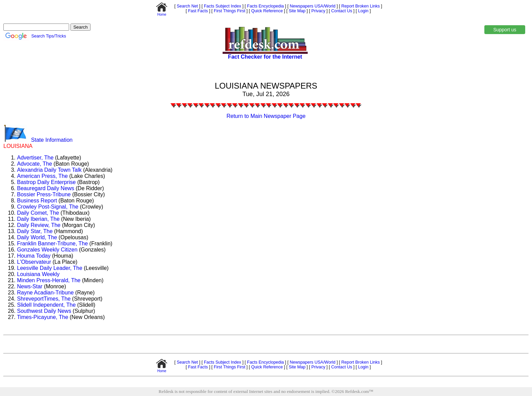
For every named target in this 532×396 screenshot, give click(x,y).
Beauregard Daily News (46, 188)
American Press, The (42, 176)
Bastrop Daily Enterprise (46, 182)
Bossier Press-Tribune (44, 194)
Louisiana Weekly (38, 274)
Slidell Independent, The (46, 305)
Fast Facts (197, 11)
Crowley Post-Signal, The (48, 207)
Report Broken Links (360, 6)
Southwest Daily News (44, 311)
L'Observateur (34, 262)
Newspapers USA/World (312, 6)
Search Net (187, 6)
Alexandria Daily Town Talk (49, 170)
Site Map (297, 11)
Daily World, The (37, 237)
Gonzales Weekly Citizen (47, 250)
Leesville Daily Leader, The (50, 268)
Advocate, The (35, 164)
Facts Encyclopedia (265, 6)
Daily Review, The (39, 225)
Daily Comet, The (38, 213)
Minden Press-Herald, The (49, 280)
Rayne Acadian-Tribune (45, 293)
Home (162, 13)
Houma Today (34, 256)
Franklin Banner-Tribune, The (52, 243)
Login (363, 11)
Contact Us (341, 11)
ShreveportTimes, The (44, 299)
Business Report (37, 201)
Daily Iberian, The (38, 219)
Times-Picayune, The (43, 317)
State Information (52, 140)
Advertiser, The (35, 158)
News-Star (30, 286)
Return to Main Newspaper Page (266, 116)
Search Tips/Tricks (49, 36)
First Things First (229, 11)
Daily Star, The (35, 231)
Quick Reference (267, 11)
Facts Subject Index (222, 6)
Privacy (318, 11)
